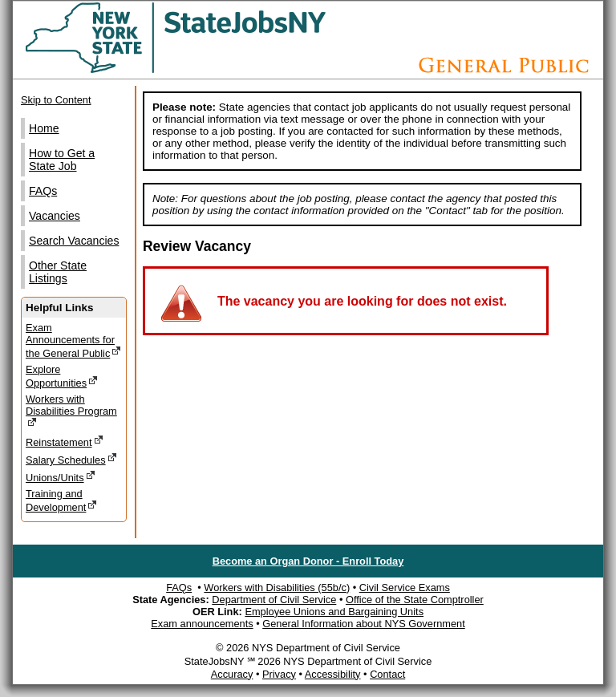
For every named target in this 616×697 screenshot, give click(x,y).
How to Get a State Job (62, 160)
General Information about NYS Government (364, 624)
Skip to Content (56, 100)
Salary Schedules (71, 459)
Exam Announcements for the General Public (73, 340)
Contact (387, 674)
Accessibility (333, 674)
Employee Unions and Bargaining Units (334, 612)
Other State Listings (58, 272)
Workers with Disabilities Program (71, 411)
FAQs (43, 191)
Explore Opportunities (62, 376)
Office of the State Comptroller (415, 600)
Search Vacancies (74, 241)
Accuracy (232, 674)
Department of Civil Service (274, 600)
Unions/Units (61, 477)
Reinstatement (65, 442)
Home (44, 128)
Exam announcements (202, 624)
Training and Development (61, 500)
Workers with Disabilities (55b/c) (277, 588)
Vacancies (55, 216)
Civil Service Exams (405, 588)
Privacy (279, 674)
